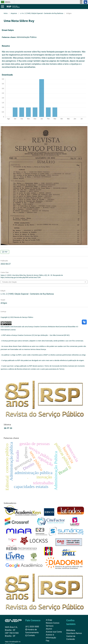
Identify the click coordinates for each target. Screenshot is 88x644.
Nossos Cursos (53, 623)
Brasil (5, 2)
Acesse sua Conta (54, 632)
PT (8, 428)
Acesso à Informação (51, 636)
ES (11, 428)
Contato (30, 635)
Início (6, 13)
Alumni (49, 629)
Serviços (50, 626)
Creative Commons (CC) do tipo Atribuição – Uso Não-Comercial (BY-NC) (44, 335)
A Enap (49, 620)
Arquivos (14, 13)
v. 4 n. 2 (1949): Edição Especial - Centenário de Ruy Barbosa (42, 13)
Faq (48, 641)
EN (5, 428)
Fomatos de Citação (10, 282)
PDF (6, 252)
